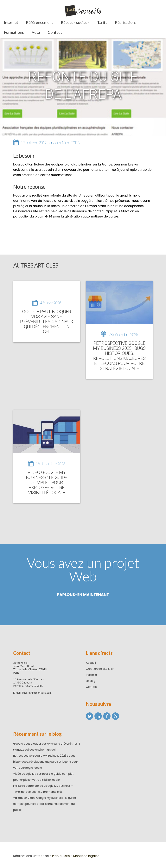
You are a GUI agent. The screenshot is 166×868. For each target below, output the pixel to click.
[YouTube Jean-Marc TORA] (115, 715)
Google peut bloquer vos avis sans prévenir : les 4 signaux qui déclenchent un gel (47, 322)
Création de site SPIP (100, 668)
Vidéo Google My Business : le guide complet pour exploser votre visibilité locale (47, 481)
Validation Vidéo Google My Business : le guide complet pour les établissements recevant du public (45, 803)
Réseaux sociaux (75, 22)
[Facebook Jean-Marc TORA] (107, 715)
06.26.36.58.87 (34, 685)
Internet (11, 22)
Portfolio (91, 674)
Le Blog (91, 680)
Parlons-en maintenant (83, 593)
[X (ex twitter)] (90, 715)
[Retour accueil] (83, 11)
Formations (14, 32)
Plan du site (61, 855)
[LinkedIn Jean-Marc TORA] (98, 715)
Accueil (91, 662)
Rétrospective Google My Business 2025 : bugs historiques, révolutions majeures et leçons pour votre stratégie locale (119, 355)
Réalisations (126, 22)
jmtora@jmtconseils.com (37, 691)
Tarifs (102, 22)
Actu (36, 32)
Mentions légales (86, 855)
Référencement (40, 22)
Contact (55, 32)
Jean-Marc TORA (66, 143)
